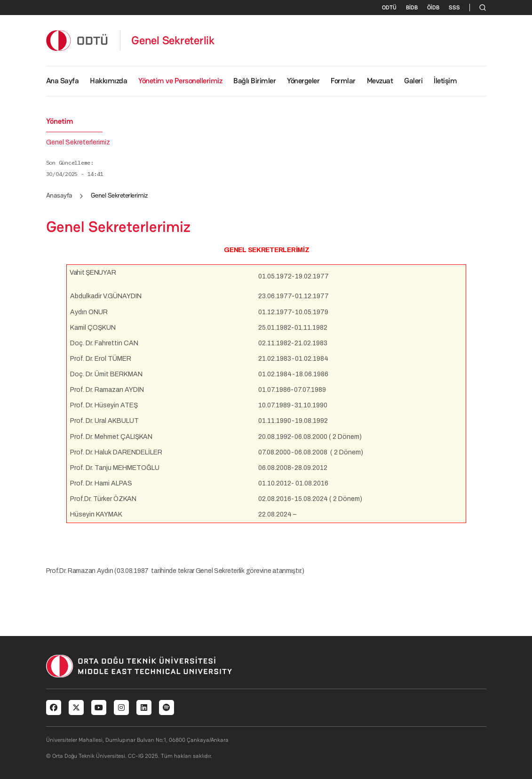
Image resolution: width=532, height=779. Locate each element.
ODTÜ (389, 8)
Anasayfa (59, 195)
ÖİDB (433, 8)
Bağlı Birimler (254, 81)
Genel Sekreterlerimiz (78, 143)
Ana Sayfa (63, 81)
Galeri (413, 81)
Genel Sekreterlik (173, 40)
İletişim (445, 81)
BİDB (412, 8)
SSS (454, 8)
